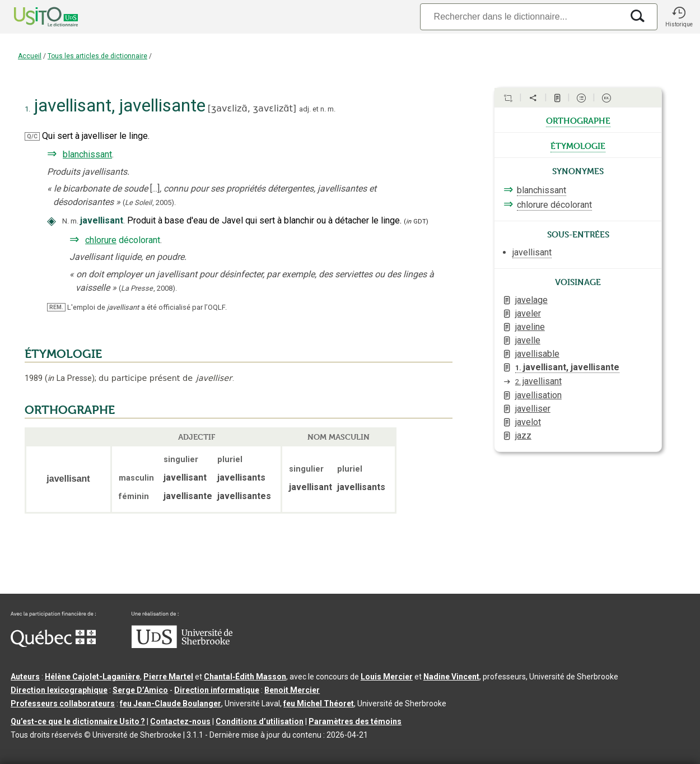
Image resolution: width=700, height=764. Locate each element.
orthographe (578, 120)
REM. (56, 307)
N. (66, 221)
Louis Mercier (387, 677)
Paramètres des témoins (355, 721)
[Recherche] (521, 17)
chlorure (101, 240)
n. (323, 109)
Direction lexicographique (59, 690)
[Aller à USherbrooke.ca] (182, 645)
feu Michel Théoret (319, 704)
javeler (528, 313)
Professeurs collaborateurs (63, 704)
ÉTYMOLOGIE (63, 354)
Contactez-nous (180, 721)
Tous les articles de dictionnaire (97, 56)
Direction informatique (217, 690)
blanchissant (87, 154)
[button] (679, 17)
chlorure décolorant (554, 205)
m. (332, 109)
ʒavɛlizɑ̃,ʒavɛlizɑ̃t (252, 108)
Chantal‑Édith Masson (245, 677)
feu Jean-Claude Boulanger (171, 704)
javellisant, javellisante (567, 367)
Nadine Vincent (451, 677)
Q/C (32, 136)
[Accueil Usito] (34, 17)
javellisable (537, 354)
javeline (530, 327)
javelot (528, 422)
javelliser (533, 409)
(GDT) (416, 222)
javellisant (538, 381)
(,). (149, 202)
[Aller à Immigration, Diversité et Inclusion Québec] (53, 644)
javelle (528, 340)
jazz (523, 435)
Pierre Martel (168, 677)
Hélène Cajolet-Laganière (92, 677)
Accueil (30, 56)
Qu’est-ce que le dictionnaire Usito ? (78, 721)
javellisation (538, 395)
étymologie (578, 145)
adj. (305, 109)
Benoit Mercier (292, 690)
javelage (531, 300)
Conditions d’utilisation (260, 721)
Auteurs (25, 677)
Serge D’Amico (140, 690)
